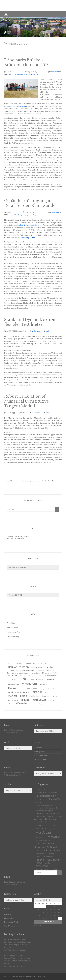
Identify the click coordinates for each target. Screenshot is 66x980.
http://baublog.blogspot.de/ (15, 950)
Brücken (10, 74)
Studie (37, 106)
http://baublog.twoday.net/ (15, 966)
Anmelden (11, 623)
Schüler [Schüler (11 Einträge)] (56, 689)
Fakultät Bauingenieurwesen (18, 536)
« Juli (36, 925)
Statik (47, 331)
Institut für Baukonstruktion (28, 225)
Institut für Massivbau (17, 106)
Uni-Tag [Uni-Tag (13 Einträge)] (11, 704)
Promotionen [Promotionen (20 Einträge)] (31, 689)
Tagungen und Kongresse (31, 215)
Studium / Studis (34, 74)
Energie (21, 215)
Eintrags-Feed (12, 627)
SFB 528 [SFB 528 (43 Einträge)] (52, 847)
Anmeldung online (27, 237)
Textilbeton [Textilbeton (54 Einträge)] (53, 860)
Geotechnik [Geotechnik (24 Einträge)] (51, 819)
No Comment (54, 72)
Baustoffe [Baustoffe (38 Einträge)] (54, 799)
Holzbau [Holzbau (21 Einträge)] (51, 680)
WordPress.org (13, 637)
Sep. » (41, 925)
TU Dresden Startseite (15, 539)
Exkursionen (17, 74)
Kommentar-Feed (14, 632)
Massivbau (25, 74)
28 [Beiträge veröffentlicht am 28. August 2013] (43, 918)
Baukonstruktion (12, 215)
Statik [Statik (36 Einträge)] (57, 850)
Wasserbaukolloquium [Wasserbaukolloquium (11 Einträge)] (38, 704)
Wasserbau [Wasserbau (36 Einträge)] (22, 703)
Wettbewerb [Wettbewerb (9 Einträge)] (51, 704)
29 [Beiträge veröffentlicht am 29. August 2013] (47, 918)
